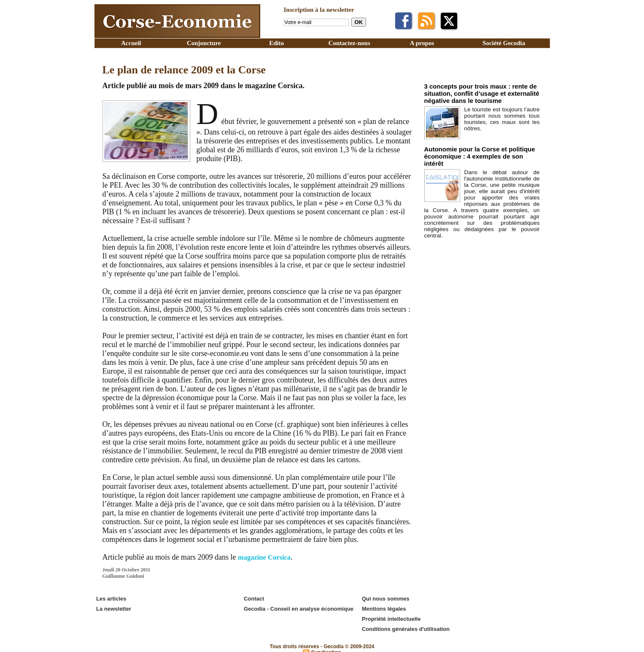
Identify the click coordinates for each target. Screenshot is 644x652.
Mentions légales (384, 607)
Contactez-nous (349, 43)
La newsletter (113, 607)
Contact (253, 598)
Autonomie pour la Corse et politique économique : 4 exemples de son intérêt (476, 149)
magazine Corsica (267, 557)
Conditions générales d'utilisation (405, 625)
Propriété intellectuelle (391, 616)
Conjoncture (204, 43)
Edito (276, 43)
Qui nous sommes (385, 598)
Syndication (326, 647)
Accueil (131, 43)
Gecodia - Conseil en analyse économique (298, 607)
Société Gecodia (504, 43)
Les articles (111, 598)
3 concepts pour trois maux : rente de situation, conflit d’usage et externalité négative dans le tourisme (474, 92)
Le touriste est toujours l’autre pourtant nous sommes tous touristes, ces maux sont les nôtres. (502, 116)
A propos (422, 43)
